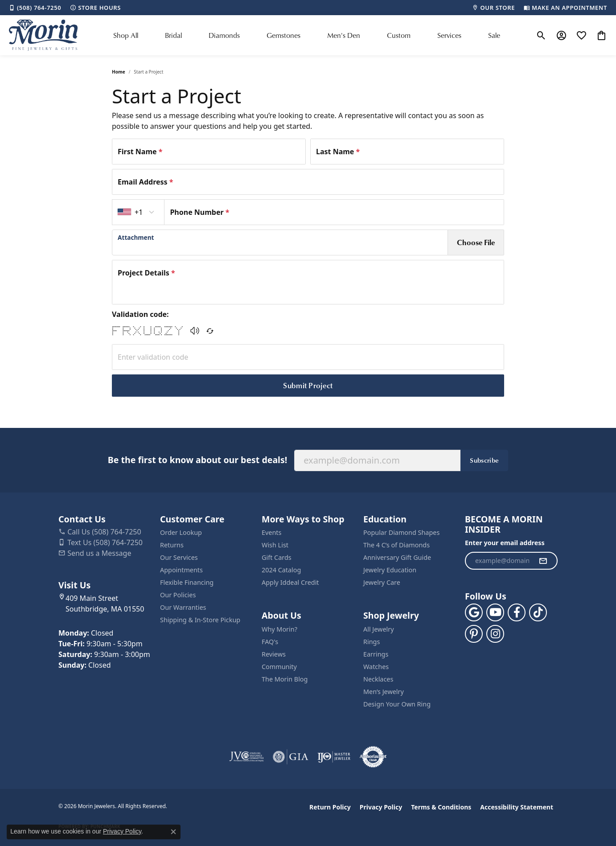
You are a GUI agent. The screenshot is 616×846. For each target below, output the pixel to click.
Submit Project (308, 385)
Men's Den (344, 35)
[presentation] (280, 242)
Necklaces (378, 679)
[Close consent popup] (173, 832)
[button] (541, 35)
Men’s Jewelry (384, 692)
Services (449, 35)
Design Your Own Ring (397, 704)
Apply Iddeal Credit (290, 582)
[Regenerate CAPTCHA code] (210, 331)
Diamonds (224, 35)
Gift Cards (277, 557)
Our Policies (178, 595)
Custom (399, 35)
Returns (172, 545)
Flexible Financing (187, 582)
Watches (376, 667)
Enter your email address (505, 543)
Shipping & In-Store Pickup (200, 620)
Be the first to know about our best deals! (197, 460)
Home (119, 72)
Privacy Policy (381, 807)
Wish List (275, 545)
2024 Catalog (281, 570)
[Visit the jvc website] (246, 757)
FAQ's (270, 642)
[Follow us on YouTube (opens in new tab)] (495, 612)
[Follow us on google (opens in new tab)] (474, 612)
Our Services (179, 557)
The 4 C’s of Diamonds (396, 545)
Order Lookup (181, 532)
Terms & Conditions (441, 807)
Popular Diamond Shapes (401, 532)
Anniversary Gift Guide (397, 557)
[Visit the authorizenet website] (373, 757)
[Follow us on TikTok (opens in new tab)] (538, 612)
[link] (35, 8)
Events (271, 532)
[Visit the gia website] (291, 757)
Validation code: (140, 314)
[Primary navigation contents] (307, 35)
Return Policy (330, 807)
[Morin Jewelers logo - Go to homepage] (43, 35)
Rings (372, 642)
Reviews (274, 654)
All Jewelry (379, 629)
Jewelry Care (382, 582)
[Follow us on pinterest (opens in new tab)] (474, 634)
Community (279, 667)
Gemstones (283, 35)
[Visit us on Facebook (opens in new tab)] (517, 612)
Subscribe (484, 460)
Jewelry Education (390, 570)
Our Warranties (183, 607)
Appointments (181, 570)
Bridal (173, 35)
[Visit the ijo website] (334, 757)
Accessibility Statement (517, 807)
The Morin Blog (285, 679)
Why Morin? (279, 629)
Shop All (126, 35)
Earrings (376, 654)
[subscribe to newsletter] (543, 561)
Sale (494, 35)
